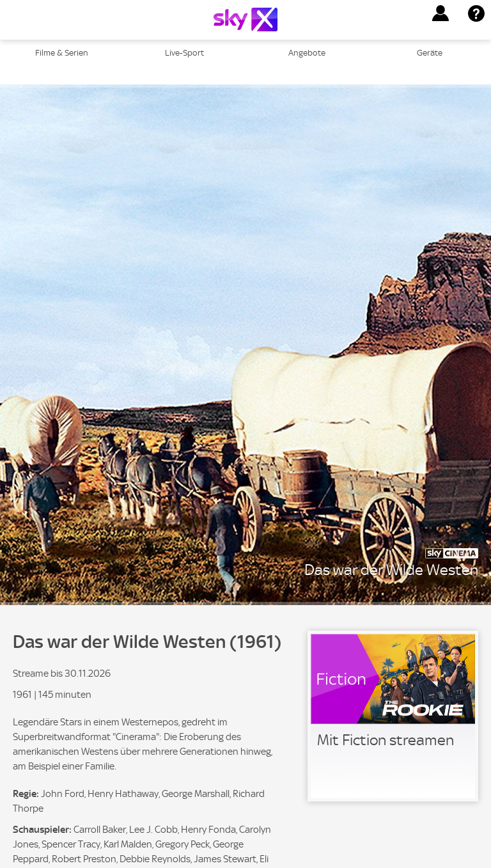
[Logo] (245, 20)
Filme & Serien (62, 53)
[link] (393, 716)
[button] (440, 13)
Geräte (430, 53)
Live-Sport (184, 53)
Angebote (307, 53)
